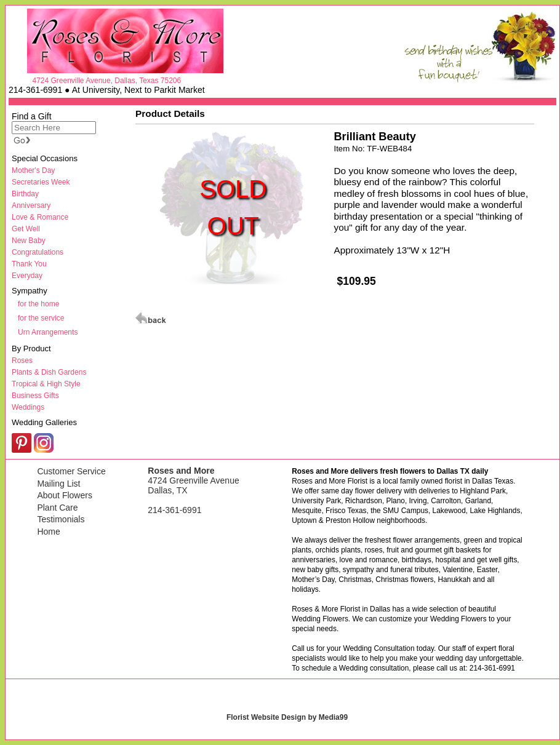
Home (48, 532)
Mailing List (58, 484)
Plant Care (57, 508)
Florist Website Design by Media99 (287, 717)
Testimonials (61, 519)
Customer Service (71, 471)
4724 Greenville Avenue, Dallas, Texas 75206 (106, 81)
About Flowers (64, 495)
